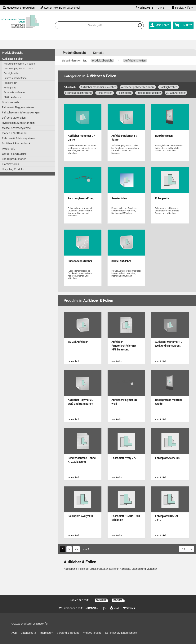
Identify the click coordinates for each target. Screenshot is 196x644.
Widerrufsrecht (92, 633)
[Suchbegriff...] (99, 25)
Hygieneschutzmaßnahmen (18, 123)
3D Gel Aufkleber (12, 97)
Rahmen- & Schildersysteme (18, 138)
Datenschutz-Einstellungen (121, 633)
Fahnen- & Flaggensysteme (18, 107)
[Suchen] (140, 25)
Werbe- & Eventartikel (14, 154)
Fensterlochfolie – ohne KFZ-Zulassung (82, 460)
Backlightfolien (11, 73)
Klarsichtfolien (10, 164)
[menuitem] (150, 8)
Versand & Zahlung (68, 633)
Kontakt (98, 53)
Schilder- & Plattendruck (16, 143)
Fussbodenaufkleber (14, 92)
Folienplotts (10, 88)
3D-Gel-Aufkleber (78, 342)
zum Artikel (73, 361)
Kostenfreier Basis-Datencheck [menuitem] (60, 8)
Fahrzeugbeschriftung (15, 78)
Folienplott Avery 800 (168, 458)
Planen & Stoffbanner (15, 133)
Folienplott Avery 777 (124, 458)
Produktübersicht (12, 53)
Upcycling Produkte (13, 169)
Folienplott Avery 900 (80, 516)
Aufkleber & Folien (13, 59)
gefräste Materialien (14, 118)
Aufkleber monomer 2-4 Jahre (19, 64)
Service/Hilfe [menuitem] (181, 8)
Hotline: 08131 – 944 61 (152, 8)
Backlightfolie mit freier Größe (169, 402)
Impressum (46, 633)
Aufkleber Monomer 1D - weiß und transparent (169, 344)
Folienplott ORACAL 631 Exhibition (126, 518)
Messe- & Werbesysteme (16, 128)
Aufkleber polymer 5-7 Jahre (18, 69)
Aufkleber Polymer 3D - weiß (125, 402)
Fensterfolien (11, 83)
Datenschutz (28, 633)
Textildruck (8, 149)
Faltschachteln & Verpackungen (21, 112)
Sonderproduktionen (14, 159)
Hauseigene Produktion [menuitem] (19, 8)
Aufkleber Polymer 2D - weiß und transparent (81, 402)
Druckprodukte (11, 102)
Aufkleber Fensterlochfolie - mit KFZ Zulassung (124, 346)
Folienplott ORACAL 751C (167, 518)
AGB (14, 633)
